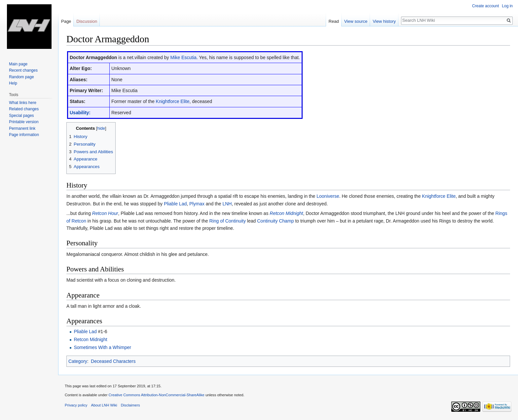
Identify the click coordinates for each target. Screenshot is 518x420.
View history (384, 21)
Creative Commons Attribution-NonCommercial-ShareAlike (156, 395)
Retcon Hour (105, 213)
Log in (507, 6)
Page (66, 21)
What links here (23, 103)
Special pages (21, 116)
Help (13, 83)
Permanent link (22, 128)
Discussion (87, 21)
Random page (21, 77)
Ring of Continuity (227, 221)
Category (78, 361)
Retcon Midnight (286, 213)
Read (334, 21)
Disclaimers (130, 405)
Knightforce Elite (173, 101)
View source (356, 21)
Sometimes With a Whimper (102, 347)
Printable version (24, 122)
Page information (24, 135)
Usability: (80, 113)
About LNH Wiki (104, 405)
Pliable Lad (175, 204)
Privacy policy (76, 405)
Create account (485, 6)
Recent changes (23, 70)
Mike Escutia (183, 57)
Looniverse (328, 196)
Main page (18, 64)
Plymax (197, 204)
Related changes (24, 109)
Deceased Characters (113, 361)
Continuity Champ (275, 221)
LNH (227, 204)
